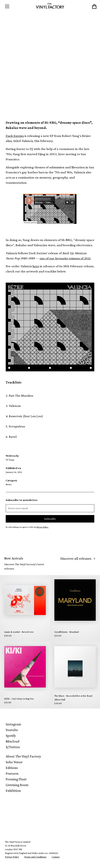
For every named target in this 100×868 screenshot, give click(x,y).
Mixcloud (13, 741)
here (36, 266)
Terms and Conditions (35, 857)
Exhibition (13, 791)
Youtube (12, 730)
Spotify (11, 736)
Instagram (13, 724)
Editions (12, 768)
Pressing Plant (16, 779)
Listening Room (17, 785)
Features (12, 773)
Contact (56, 857)
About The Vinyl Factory (23, 756)
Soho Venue (14, 762)
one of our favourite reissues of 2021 (65, 258)
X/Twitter (13, 747)
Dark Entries (15, 136)
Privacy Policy (12, 857)
